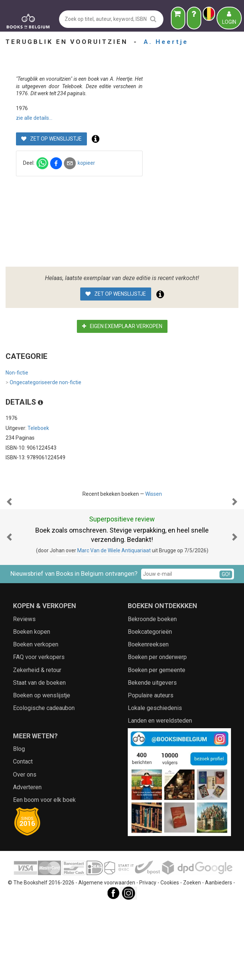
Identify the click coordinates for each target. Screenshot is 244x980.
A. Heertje (166, 42)
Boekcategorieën (150, 706)
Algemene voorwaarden (107, 957)
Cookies (170, 957)
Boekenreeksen (148, 719)
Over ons (25, 849)
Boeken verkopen (36, 719)
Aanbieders (219, 957)
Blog (19, 823)
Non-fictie (17, 373)
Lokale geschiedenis (155, 782)
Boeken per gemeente (157, 744)
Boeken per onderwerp (157, 731)
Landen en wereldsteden (160, 795)
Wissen (154, 494)
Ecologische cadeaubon (44, 782)
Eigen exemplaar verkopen (122, 326)
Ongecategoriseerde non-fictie (43, 383)
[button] (9, 539)
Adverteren (27, 862)
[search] (153, 19)
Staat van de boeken (39, 757)
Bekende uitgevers (152, 757)
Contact (23, 836)
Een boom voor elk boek (44, 874)
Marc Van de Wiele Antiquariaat (114, 625)
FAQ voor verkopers (39, 731)
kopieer (179, 163)
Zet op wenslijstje (145, 139)
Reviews (24, 693)
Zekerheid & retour (37, 744)
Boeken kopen (32, 706)
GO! (226, 649)
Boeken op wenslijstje (42, 770)
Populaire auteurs (151, 770)
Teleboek (38, 428)
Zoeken (192, 957)
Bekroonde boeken (152, 693)
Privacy (148, 957)
